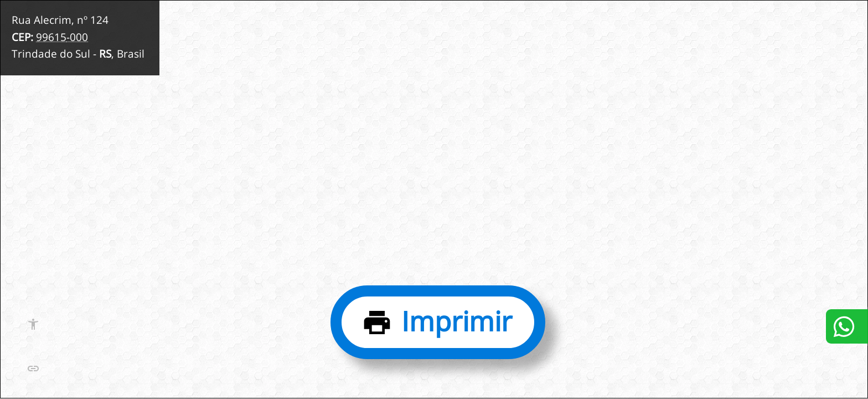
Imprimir (457, 321)
